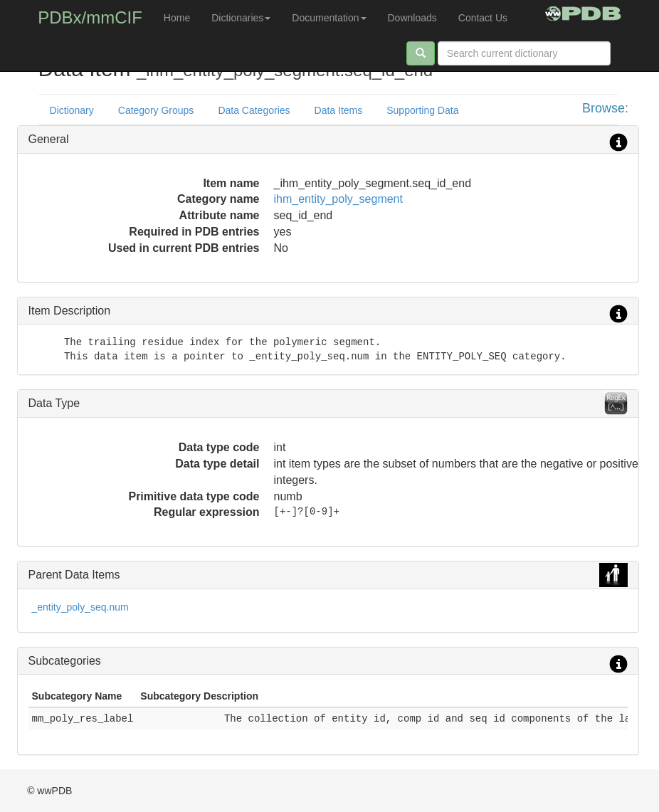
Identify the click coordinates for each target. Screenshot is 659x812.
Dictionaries (241, 18)
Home (177, 18)
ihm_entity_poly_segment (338, 199)
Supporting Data (422, 110)
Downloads (412, 18)
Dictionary (72, 110)
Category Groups (156, 110)
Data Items (339, 110)
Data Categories (254, 110)
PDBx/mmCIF (90, 17)
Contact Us (483, 18)
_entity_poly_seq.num (80, 607)
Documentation (329, 18)
